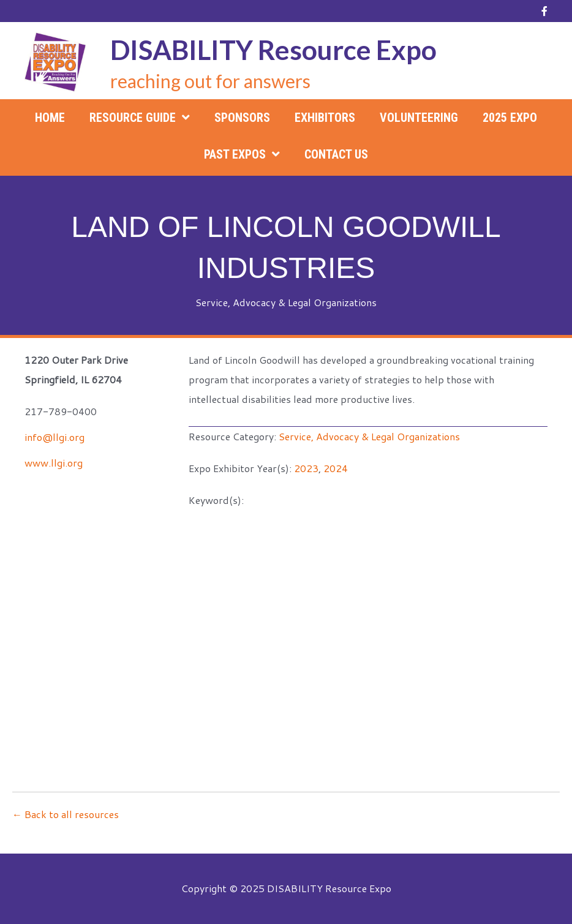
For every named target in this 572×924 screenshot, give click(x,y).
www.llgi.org (54, 463)
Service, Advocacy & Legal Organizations (286, 302)
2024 (336, 468)
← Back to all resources (66, 814)
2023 (306, 468)
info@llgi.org (55, 437)
